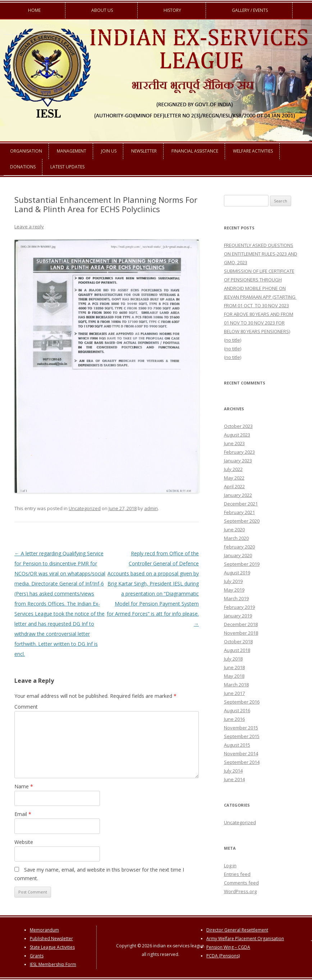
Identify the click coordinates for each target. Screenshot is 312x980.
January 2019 (238, 616)
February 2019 (239, 607)
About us (102, 10)
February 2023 (239, 452)
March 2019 (236, 598)
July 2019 (233, 581)
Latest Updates (67, 167)
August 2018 (237, 650)
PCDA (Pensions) (223, 956)
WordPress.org (240, 891)
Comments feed (241, 883)
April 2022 (234, 486)
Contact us (42, 26)
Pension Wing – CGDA (228, 947)
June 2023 (234, 443)
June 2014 (234, 779)
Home (34, 10)
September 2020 (242, 521)
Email (23, 814)
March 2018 (236, 685)
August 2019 (237, 573)
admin (151, 508)
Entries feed (237, 874)
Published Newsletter (51, 939)
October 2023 (238, 426)
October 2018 (238, 641)
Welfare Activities (253, 151)
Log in (230, 865)
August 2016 (237, 710)
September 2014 (242, 762)
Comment (26, 707)
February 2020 (239, 547)
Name (24, 786)
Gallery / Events (250, 10)
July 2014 (233, 771)
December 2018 (241, 624)
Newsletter (144, 151)
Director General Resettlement (237, 930)
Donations (23, 167)
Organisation (26, 151)
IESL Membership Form (53, 964)
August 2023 (237, 435)
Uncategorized (85, 508)
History (172, 10)
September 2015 (242, 736)
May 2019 (234, 590)
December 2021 (241, 504)
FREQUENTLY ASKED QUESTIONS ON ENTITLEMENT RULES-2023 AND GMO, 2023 (261, 254)
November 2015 (241, 728)
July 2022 (233, 469)
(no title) (233, 340)
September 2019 (242, 564)
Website (24, 842)
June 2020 (234, 529)
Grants (37, 956)
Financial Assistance (195, 151)
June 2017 (234, 693)
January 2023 (238, 461)
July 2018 (233, 659)
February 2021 (239, 512)
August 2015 (237, 745)
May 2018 (234, 676)
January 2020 (238, 555)
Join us (109, 151)
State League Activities (52, 947)
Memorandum (44, 930)
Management (72, 151)
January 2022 (238, 495)
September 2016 (242, 702)
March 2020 (236, 538)
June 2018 (234, 667)
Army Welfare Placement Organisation (245, 939)
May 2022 (234, 478)
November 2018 (241, 633)
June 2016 (234, 719)
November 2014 (241, 753)
